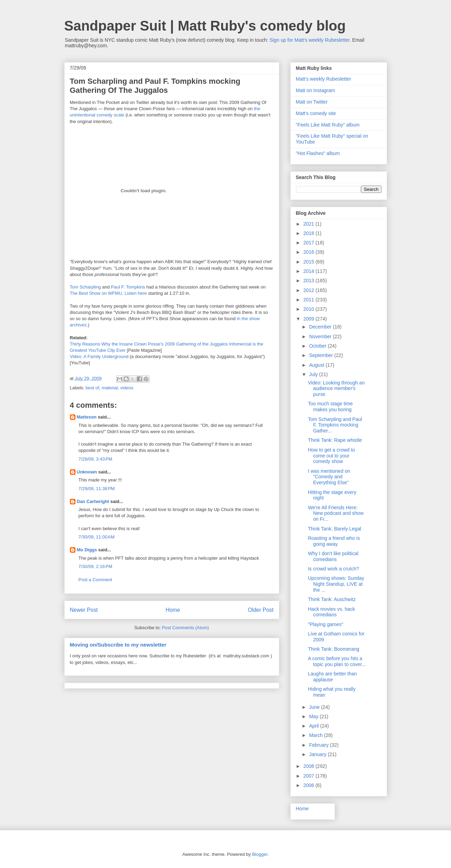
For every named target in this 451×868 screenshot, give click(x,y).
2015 (309, 262)
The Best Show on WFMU (96, 293)
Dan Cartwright (93, 501)
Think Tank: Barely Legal (334, 529)
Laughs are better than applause (332, 677)
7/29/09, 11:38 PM (97, 489)
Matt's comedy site (316, 113)
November (321, 336)
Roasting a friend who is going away (334, 541)
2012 (309, 290)
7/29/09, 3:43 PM (95, 459)
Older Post (261, 610)
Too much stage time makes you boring (330, 407)
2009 (309, 319)
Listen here (136, 293)
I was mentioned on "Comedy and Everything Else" (329, 477)
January (319, 754)
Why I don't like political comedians (333, 556)
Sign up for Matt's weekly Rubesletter (309, 40)
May (314, 716)
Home (173, 610)
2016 (309, 252)
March (317, 735)
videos (127, 388)
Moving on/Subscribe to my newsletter (118, 645)
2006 (309, 785)
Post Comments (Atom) (186, 628)
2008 (309, 766)
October (319, 346)
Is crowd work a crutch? (333, 569)
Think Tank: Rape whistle (335, 440)
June (315, 707)
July (314, 374)
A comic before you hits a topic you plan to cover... (337, 661)
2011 (309, 300)
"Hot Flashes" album (318, 153)
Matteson (87, 417)
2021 (309, 224)
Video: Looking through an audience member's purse (336, 389)
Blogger (260, 854)
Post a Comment (95, 580)
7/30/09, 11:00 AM (97, 537)
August (317, 365)
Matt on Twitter (312, 102)
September (322, 355)
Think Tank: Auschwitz (332, 599)
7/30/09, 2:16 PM (95, 566)
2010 (309, 309)
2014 (309, 271)
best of (92, 388)
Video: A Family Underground (99, 356)
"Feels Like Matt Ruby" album (328, 125)
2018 (309, 233)
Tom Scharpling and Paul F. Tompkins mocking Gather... (335, 425)
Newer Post (84, 610)
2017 (309, 243)
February (320, 745)
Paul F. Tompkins (128, 287)
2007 (309, 776)
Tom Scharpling (86, 287)
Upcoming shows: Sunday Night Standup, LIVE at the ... (336, 584)
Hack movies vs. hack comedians (331, 612)
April (315, 726)
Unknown (87, 472)
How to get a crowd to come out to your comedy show (331, 456)
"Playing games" (325, 624)
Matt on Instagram (316, 90)
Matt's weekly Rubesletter (324, 79)
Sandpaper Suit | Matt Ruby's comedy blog (205, 26)
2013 (309, 281)
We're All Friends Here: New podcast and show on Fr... (336, 513)
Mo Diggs (87, 550)
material (110, 388)
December (321, 327)
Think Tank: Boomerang (333, 649)
